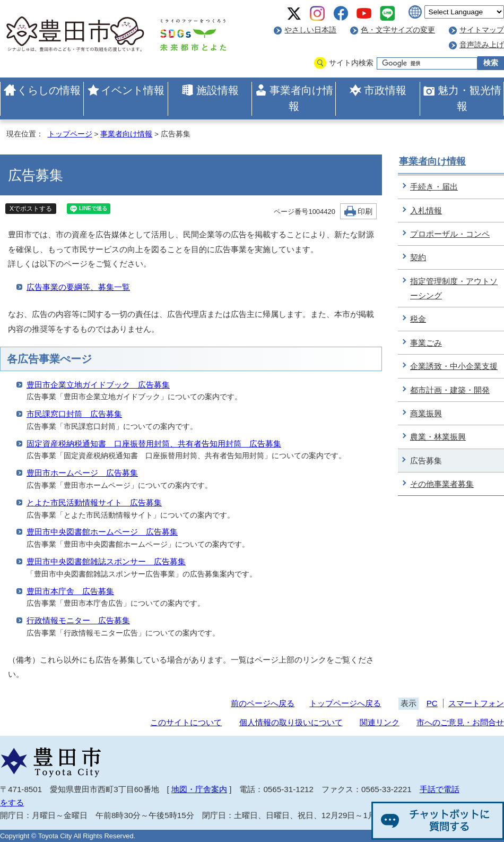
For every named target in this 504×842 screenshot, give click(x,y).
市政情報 (385, 90)
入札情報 (426, 210)
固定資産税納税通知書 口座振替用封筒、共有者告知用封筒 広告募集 (154, 444)
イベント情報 (133, 90)
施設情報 (218, 90)
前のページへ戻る (263, 703)
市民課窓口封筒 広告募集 (74, 414)
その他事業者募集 (442, 484)
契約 (418, 257)
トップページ (70, 134)
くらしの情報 (49, 90)
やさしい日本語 (310, 30)
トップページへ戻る (345, 703)
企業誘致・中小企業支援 (454, 366)
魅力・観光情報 (470, 98)
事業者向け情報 (301, 98)
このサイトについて (186, 722)
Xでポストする (31, 209)
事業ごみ (426, 343)
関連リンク (380, 722)
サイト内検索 (351, 63)
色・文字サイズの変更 (398, 30)
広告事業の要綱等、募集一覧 (78, 287)
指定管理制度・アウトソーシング (454, 288)
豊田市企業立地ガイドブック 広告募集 (98, 385)
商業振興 (426, 413)
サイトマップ (482, 30)
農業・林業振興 (438, 437)
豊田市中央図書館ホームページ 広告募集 (102, 532)
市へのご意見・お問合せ (460, 722)
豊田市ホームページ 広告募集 (82, 473)
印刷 (365, 212)
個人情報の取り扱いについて (291, 722)
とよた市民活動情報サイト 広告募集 (94, 502)
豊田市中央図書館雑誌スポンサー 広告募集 (106, 561)
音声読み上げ (482, 45)
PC (432, 703)
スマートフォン (476, 703)
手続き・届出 (434, 187)
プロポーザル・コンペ (450, 234)
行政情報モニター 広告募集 (78, 620)
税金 (418, 319)
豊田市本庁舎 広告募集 (70, 591)
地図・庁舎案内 (199, 789)
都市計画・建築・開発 (450, 390)
